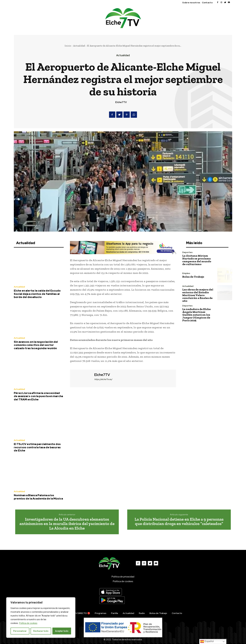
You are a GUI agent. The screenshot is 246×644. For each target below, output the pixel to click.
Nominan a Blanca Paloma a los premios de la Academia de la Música (38, 497)
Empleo (186, 273)
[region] (41, 618)
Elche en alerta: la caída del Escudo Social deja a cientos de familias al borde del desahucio (37, 294)
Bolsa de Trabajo (193, 277)
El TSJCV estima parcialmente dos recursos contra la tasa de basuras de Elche (37, 447)
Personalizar (20, 631)
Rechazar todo (41, 631)
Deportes (187, 252)
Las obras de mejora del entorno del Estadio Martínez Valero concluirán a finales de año (198, 295)
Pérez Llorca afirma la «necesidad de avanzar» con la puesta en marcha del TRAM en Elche (38, 396)
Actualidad (79, 46)
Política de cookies (28, 623)
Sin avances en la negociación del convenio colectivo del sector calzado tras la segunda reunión (36, 345)
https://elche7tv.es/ (103, 379)
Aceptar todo (62, 631)
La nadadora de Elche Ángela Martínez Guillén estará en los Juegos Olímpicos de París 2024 (197, 315)
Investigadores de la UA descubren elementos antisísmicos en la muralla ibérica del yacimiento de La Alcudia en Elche (67, 524)
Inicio (68, 46)
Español (207, 641)
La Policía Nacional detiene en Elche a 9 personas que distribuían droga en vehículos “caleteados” (179, 521)
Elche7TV (121, 102)
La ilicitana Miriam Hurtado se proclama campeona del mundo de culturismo (197, 260)
